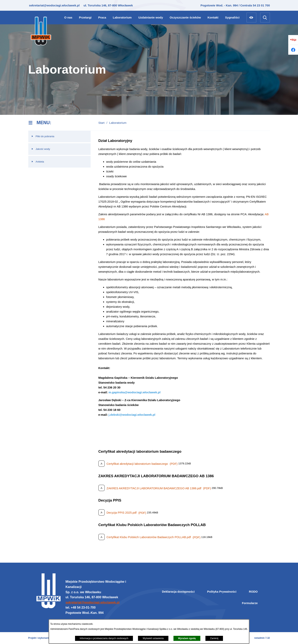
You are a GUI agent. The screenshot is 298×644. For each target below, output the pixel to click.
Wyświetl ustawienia (153, 638)
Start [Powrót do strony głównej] (102, 123)
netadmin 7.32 (262, 638)
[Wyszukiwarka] (265, 18)
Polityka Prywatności (222, 592)
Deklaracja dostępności (178, 592)
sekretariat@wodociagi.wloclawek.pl (54, 5)
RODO (253, 592)
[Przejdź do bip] (293, 40)
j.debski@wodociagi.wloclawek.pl (132, 415)
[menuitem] (68, 17)
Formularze (250, 603)
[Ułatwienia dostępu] (251, 18)
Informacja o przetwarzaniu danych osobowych (104, 638)
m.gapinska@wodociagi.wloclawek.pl (134, 392)
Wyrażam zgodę (187, 638)
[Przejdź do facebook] (293, 50)
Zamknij (214, 638)
